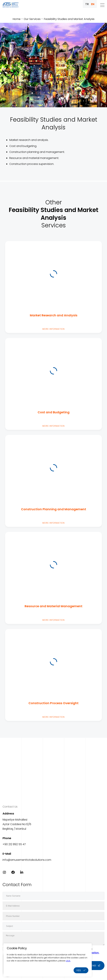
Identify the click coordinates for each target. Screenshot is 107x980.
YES (81, 970)
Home (17, 19)
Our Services (32, 19)
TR (87, 4)
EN (93, 4)
